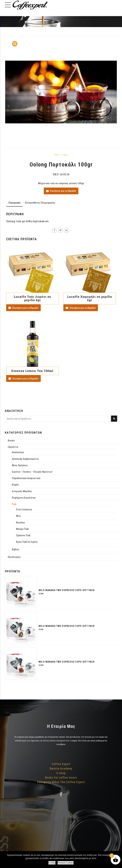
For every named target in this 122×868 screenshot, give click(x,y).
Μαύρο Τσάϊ (22, 529)
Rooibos (20, 522)
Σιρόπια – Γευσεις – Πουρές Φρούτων (32, 472)
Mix (66, 155)
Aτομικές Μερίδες (22, 491)
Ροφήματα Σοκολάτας (24, 498)
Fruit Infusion (24, 509)
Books (11, 440)
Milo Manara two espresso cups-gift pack (67, 590)
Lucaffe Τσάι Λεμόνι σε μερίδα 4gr (32, 298)
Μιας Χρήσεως (20, 465)
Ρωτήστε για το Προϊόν (63, 191)
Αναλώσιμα (18, 452)
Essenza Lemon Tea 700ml (32, 371)
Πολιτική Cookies (66, 863)
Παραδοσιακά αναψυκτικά (26, 478)
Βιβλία (15, 549)
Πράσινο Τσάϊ (23, 535)
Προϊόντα (13, 447)
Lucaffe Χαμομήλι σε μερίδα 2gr (90, 298)
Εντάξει (52, 863)
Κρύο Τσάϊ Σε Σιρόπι (27, 542)
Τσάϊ (57, 155)
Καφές (15, 485)
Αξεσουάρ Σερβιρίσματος (25, 459)
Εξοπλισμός (14, 557)
